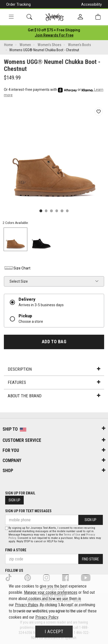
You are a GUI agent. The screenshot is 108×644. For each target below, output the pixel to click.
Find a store (16, 550)
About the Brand (54, 396)
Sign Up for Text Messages (28, 511)
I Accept (54, 632)
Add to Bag (54, 342)
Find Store (90, 559)
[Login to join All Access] (54, 30)
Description (54, 369)
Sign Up (14, 500)
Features (54, 382)
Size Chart (17, 268)
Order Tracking (18, 4)
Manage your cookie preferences (51, 592)
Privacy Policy (26, 605)
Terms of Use (72, 535)
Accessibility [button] (92, 4)
